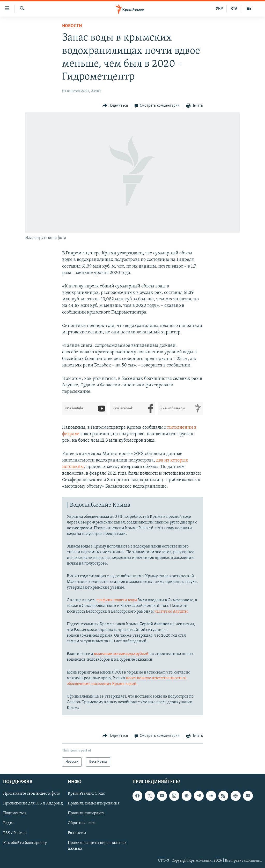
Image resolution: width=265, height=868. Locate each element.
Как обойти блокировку (25, 843)
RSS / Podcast (15, 833)
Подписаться (15, 813)
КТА (234, 9)
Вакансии (77, 833)
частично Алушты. (172, 612)
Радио (9, 823)
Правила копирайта (86, 813)
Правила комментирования (94, 803)
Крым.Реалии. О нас (86, 794)
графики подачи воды (117, 600)
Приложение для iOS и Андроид (33, 803)
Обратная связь (82, 823)
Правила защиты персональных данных (97, 846)
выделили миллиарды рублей (121, 654)
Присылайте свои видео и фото (32, 794)
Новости (72, 26)
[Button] (115, 106)
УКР (219, 9)
